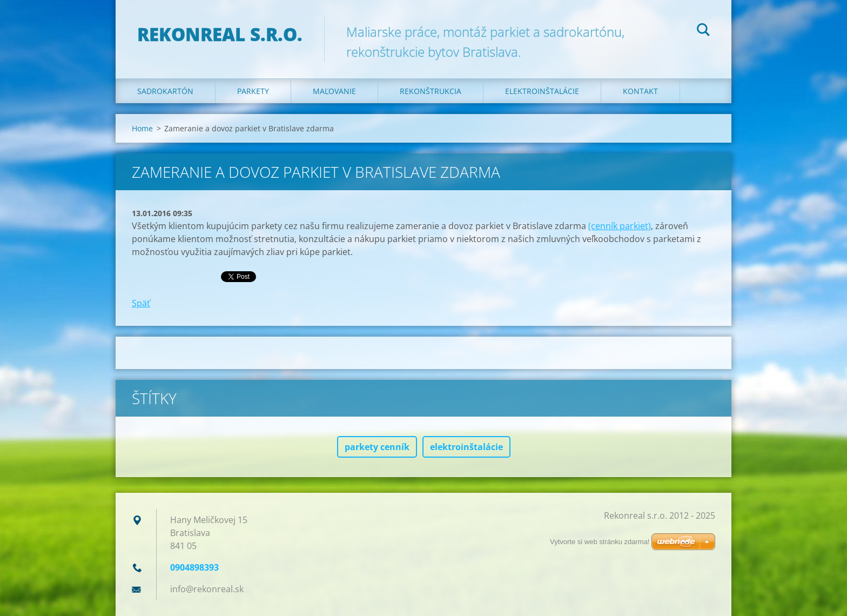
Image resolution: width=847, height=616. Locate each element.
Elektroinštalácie (542, 91)
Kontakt (640, 91)
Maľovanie (334, 91)
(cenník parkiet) (620, 226)
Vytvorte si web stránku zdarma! (600, 542)
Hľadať (703, 31)
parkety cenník (377, 447)
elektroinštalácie (466, 447)
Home (142, 128)
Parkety (253, 91)
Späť (141, 303)
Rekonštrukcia (431, 91)
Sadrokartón (165, 91)
